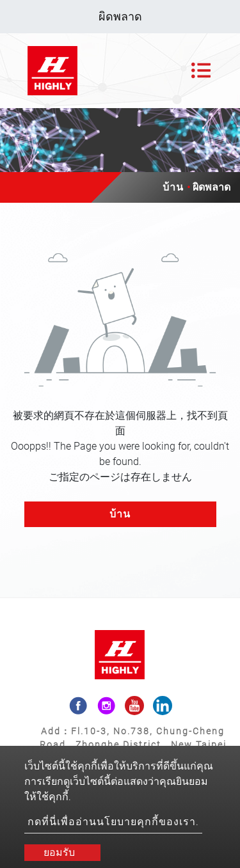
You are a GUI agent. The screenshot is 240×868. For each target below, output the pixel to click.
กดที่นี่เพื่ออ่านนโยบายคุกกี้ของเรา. (113, 822)
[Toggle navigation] (201, 70)
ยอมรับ (59, 852)
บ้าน (173, 187)
